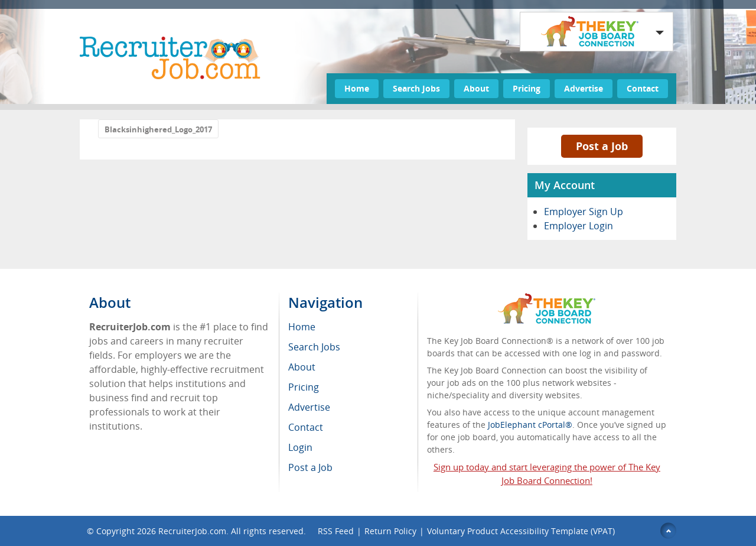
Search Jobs (416, 88)
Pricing (527, 88)
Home (357, 88)
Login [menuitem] (300, 447)
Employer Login (579, 226)
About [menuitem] (302, 367)
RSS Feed (336, 531)
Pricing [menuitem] (304, 387)
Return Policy (390, 531)
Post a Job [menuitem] (310, 467)
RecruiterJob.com (192, 531)
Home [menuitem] (302, 327)
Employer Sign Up (584, 212)
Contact (643, 88)
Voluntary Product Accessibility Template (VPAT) (521, 531)
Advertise (584, 88)
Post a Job (602, 146)
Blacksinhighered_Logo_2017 (158, 129)
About (476, 88)
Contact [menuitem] (306, 427)
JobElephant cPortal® (530, 425)
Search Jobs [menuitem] (314, 347)
